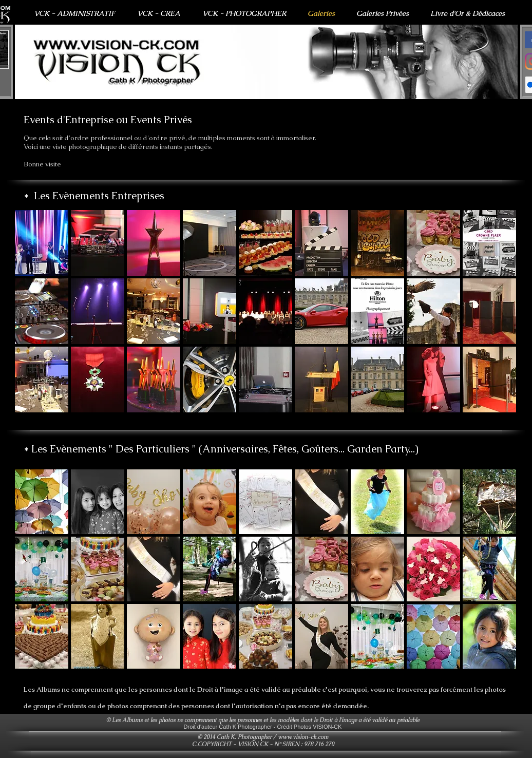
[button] (266, 62)
